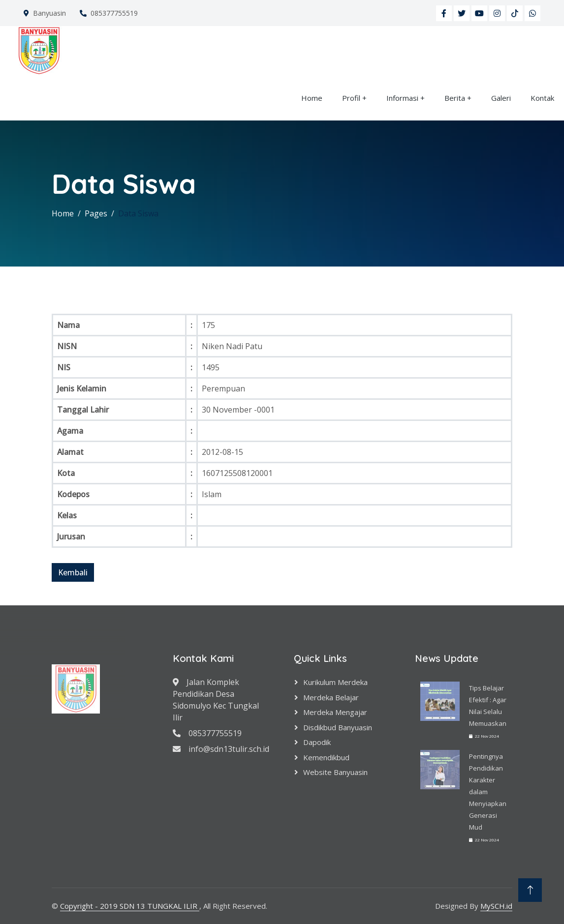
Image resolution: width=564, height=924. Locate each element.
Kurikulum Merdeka (335, 682)
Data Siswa (138, 213)
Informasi (402, 98)
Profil (351, 98)
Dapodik (317, 742)
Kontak (542, 98)
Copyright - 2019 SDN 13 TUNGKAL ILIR (130, 906)
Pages (96, 213)
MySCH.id (496, 906)
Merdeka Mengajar (335, 712)
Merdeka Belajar (331, 697)
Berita (455, 98)
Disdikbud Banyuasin (338, 727)
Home (312, 98)
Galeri (501, 98)
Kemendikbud (326, 757)
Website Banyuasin (335, 772)
